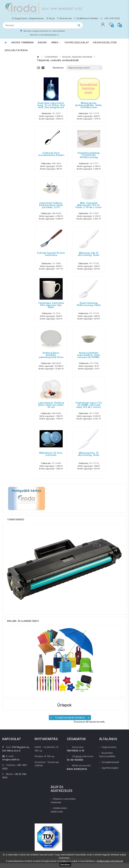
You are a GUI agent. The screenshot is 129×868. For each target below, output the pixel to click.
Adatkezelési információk (110, 861)
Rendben (65, 865)
